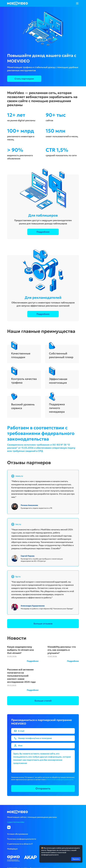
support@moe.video (16, 822)
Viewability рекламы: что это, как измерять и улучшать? (62, 650)
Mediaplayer (12, 849)
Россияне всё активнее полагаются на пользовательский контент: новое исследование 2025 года (21, 676)
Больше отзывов (43, 624)
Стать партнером (24, 79)
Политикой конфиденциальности (60, 780)
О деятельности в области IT (20, 844)
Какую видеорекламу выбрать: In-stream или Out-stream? (20, 650)
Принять (76, 859)
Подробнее (43, 232)
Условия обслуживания (18, 834)
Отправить (43, 789)
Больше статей (43, 701)
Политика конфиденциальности (22, 839)
